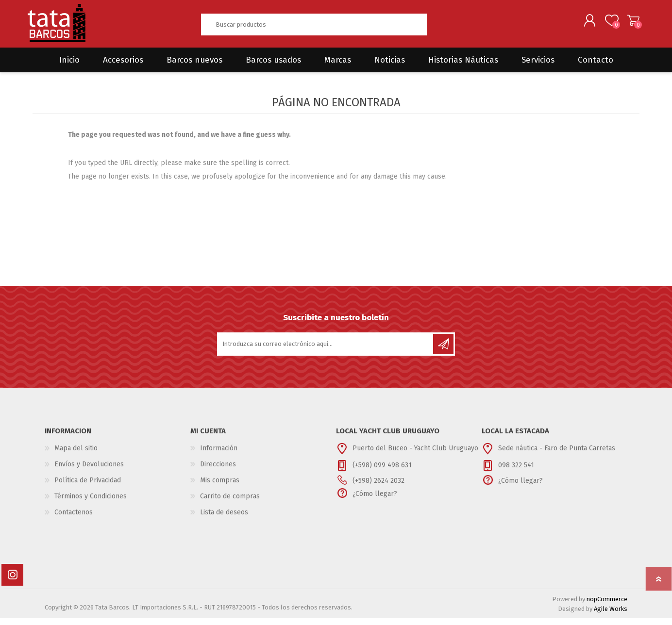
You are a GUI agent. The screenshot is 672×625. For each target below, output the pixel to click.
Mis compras (220, 487)
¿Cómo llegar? (375, 501)
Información (219, 455)
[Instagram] (12, 582)
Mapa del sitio (76, 455)
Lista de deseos (224, 519)
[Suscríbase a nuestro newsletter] (326, 351)
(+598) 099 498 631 (382, 472)
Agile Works (611, 616)
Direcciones (218, 471)
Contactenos (74, 519)
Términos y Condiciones (91, 503)
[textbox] (314, 28)
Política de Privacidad (88, 487)
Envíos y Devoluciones (89, 471)
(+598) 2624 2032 (378, 487)
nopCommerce (607, 606)
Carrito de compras (629, 24)
